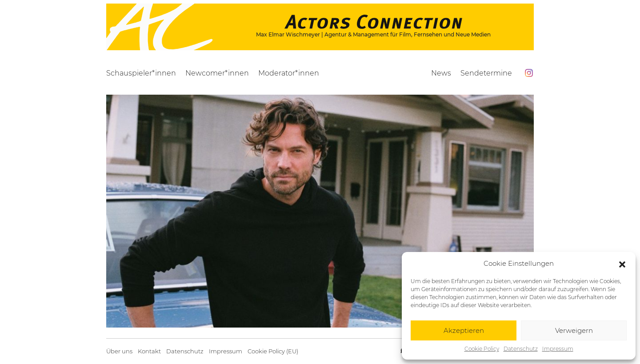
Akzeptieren (464, 330)
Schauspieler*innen (141, 73)
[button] (622, 264)
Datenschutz (521, 349)
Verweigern (574, 330)
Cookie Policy (482, 349)
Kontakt (149, 351)
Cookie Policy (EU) (273, 351)
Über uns (119, 351)
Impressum (558, 349)
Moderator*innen (289, 73)
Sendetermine (486, 73)
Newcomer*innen (217, 73)
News (441, 73)
